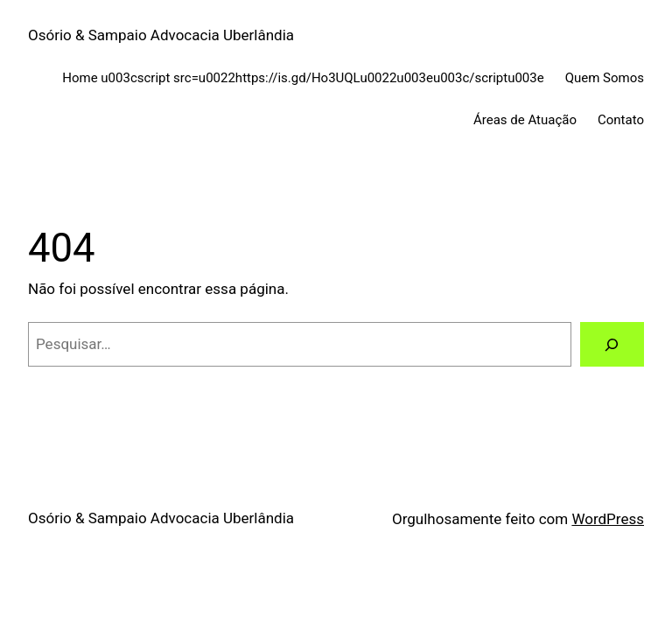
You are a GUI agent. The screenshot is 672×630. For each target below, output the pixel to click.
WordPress (608, 519)
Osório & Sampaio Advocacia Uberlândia (161, 35)
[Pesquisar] (612, 344)
